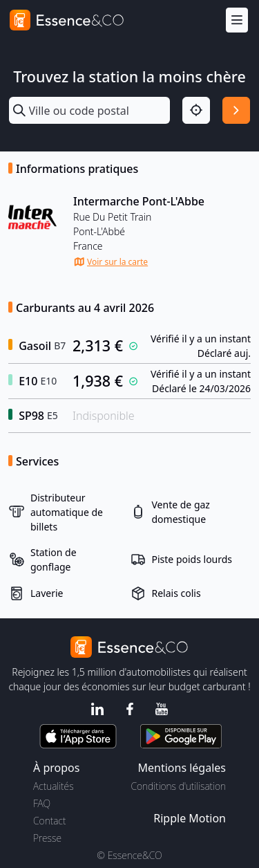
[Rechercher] (236, 111)
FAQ (42, 803)
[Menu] (237, 20)
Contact (49, 821)
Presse (47, 838)
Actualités (54, 786)
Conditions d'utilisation (178, 786)
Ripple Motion (190, 818)
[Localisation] (196, 111)
